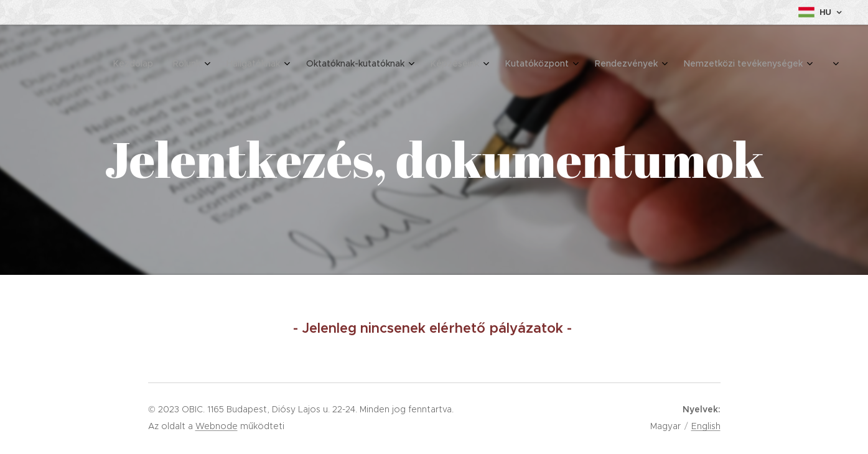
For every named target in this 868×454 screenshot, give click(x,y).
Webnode (217, 426)
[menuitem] (629, 65)
